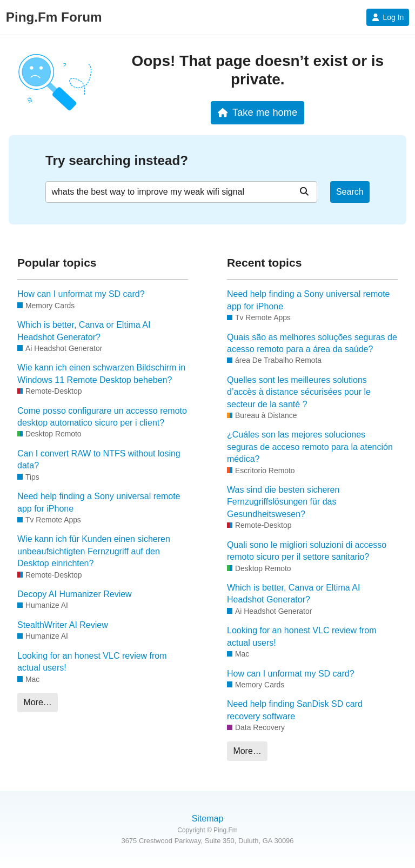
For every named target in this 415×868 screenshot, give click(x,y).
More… (37, 702)
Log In (388, 17)
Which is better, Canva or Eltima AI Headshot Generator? (84, 331)
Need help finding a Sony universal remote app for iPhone (99, 502)
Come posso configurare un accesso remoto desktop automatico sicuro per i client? (102, 417)
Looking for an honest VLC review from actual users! (92, 662)
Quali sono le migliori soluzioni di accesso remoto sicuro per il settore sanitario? (307, 551)
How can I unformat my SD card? (81, 294)
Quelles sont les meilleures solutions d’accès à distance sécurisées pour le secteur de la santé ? (299, 392)
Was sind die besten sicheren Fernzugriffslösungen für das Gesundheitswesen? (283, 502)
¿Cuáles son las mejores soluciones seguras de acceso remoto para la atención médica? (310, 447)
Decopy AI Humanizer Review (75, 594)
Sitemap (208, 819)
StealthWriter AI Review (63, 625)
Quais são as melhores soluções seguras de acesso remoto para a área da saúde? (312, 343)
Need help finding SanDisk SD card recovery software (295, 710)
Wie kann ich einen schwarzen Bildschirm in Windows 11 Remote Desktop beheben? (101, 373)
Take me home (257, 112)
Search (350, 192)
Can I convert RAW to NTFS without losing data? (99, 459)
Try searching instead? (117, 160)
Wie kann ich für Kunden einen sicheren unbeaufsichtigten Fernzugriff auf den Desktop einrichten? (94, 551)
